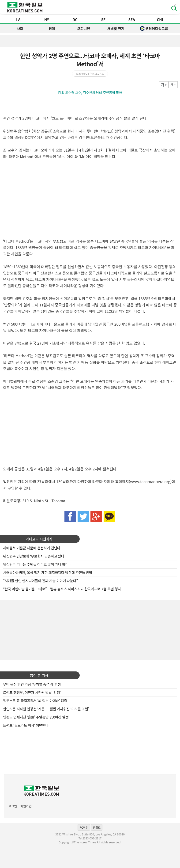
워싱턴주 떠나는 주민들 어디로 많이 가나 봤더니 (37, 564)
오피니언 (84, 28)
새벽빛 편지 (116, 28)
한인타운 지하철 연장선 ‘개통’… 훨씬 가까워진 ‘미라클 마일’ (46, 709)
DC (75, 20)
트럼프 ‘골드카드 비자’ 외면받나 (26, 725)
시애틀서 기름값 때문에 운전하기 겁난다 (32, 548)
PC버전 (84, 827)
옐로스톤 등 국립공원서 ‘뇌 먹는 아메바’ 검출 (35, 701)
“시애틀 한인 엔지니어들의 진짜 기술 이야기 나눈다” (40, 581)
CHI (160, 20)
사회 (20, 28)
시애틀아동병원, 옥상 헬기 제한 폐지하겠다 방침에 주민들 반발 (48, 572)
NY (47, 20)
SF (103, 20)
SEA (132, 20)
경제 (52, 28)
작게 (173, 85)
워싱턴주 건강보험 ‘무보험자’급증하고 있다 (34, 556)
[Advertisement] (90, 629)
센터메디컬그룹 (154, 28)
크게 (164, 85)
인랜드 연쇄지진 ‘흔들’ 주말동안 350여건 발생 (36, 717)
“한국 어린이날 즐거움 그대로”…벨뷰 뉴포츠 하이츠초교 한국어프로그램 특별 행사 (62, 589)
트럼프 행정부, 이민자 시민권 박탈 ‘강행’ (32, 692)
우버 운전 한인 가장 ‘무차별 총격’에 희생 (32, 684)
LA (18, 20)
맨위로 (97, 827)
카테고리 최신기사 (39, 539)
